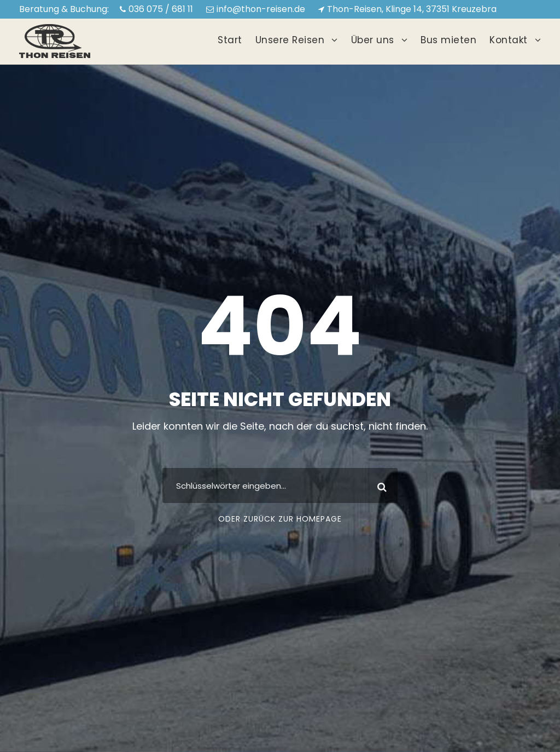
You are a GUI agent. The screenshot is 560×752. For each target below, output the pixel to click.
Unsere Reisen (290, 40)
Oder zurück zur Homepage (280, 519)
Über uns (373, 40)
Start (230, 40)
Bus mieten (448, 40)
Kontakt (509, 40)
